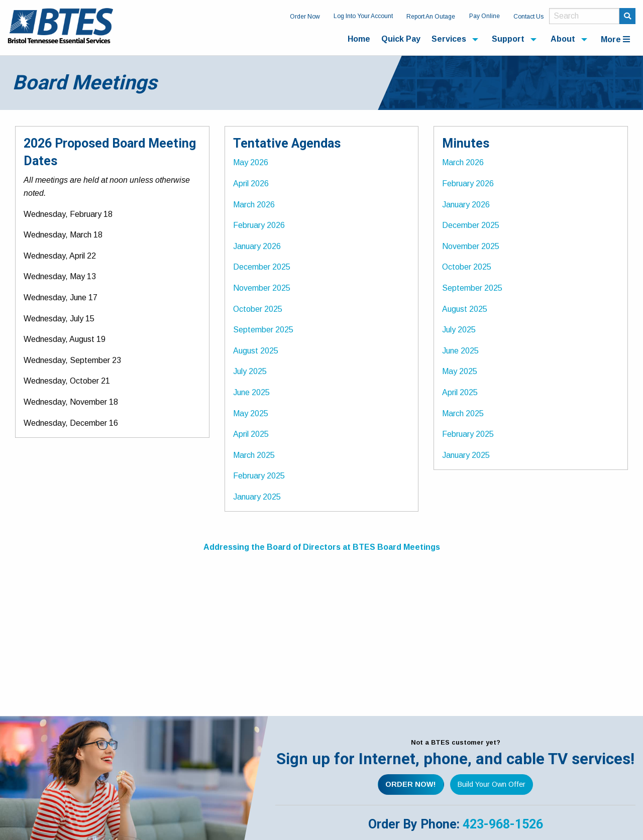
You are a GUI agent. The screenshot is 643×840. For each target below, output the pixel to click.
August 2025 (256, 351)
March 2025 (254, 455)
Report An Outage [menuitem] (431, 17)
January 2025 (257, 497)
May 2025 (251, 413)
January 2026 (257, 246)
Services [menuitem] (449, 39)
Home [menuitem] (359, 39)
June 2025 (251, 392)
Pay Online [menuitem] (485, 16)
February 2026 (259, 225)
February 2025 (259, 476)
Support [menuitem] (508, 39)
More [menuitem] (615, 39)
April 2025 (251, 434)
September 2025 (263, 330)
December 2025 (262, 267)
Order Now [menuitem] (305, 17)
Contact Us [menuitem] (528, 17)
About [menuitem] (563, 39)
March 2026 (254, 205)
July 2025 (250, 371)
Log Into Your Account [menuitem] (363, 16)
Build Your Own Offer (492, 784)
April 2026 (251, 184)
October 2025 (258, 309)
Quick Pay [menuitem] (401, 39)
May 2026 (251, 162)
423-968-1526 (503, 824)
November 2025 (262, 288)
